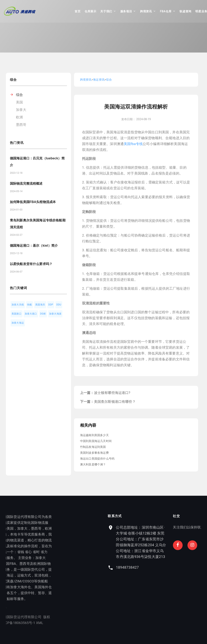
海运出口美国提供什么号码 (97, 459)
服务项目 (126, 11)
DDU (59, 305)
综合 (19, 95)
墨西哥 (21, 125)
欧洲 (19, 117)
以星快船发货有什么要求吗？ (31, 264)
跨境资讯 (146, 11)
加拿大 (21, 110)
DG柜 (43, 314)
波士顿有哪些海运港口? (112, 393)
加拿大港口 (31, 314)
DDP (51, 305)
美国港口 (16, 314)
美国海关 (40, 305)
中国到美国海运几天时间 (96, 441)
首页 (78, 11)
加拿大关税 (18, 305)
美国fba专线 (133, 144)
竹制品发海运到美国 (93, 447)
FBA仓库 (166, 11)
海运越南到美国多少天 (94, 435)
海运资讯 (99, 80)
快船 (30, 305)
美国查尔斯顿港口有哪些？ (115, 402)
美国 (19, 102)
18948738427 (154, 567)
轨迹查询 (185, 11)
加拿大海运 (18, 323)
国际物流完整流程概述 (26, 184)
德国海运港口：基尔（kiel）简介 (34, 246)
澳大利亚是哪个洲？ (93, 464)
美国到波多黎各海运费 (94, 453)
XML (27, 623)
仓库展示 (90, 11)
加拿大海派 (55, 314)
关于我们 (106, 11)
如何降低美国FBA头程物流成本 (33, 202)
